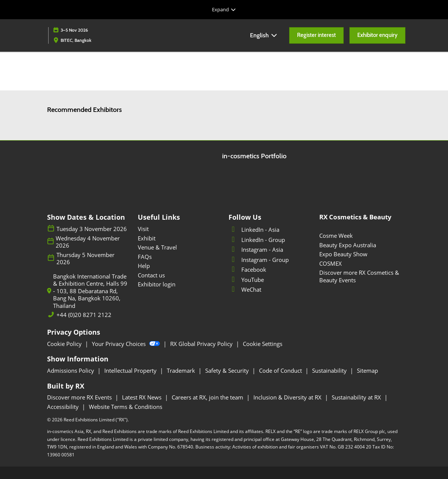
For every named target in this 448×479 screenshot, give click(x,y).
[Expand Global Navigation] (224, 9)
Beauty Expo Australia (348, 245)
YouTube (246, 280)
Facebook (247, 269)
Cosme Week (336, 236)
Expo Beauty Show (343, 254)
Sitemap (367, 370)
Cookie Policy (65, 344)
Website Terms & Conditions (126, 407)
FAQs (145, 257)
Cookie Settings (263, 344)
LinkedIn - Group (257, 240)
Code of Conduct (281, 370)
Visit (143, 229)
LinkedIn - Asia (254, 230)
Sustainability (330, 370)
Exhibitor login (157, 284)
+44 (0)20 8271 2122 (84, 315)
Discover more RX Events (80, 397)
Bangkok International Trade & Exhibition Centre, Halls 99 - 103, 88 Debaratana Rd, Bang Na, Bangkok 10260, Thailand (90, 291)
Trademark (182, 370)
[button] (316, 35)
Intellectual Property (131, 370)
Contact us (151, 275)
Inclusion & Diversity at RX (288, 397)
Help (144, 266)
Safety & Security (228, 370)
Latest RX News (142, 397)
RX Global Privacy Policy (202, 344)
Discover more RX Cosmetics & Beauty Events (359, 276)
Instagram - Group (259, 260)
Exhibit (147, 238)
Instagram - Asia (256, 249)
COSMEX (331, 263)
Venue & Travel (157, 247)
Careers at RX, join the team (208, 397)
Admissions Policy (71, 370)
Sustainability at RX (357, 397)
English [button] (264, 35)
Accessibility (64, 407)
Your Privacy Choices (127, 344)
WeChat (245, 289)
